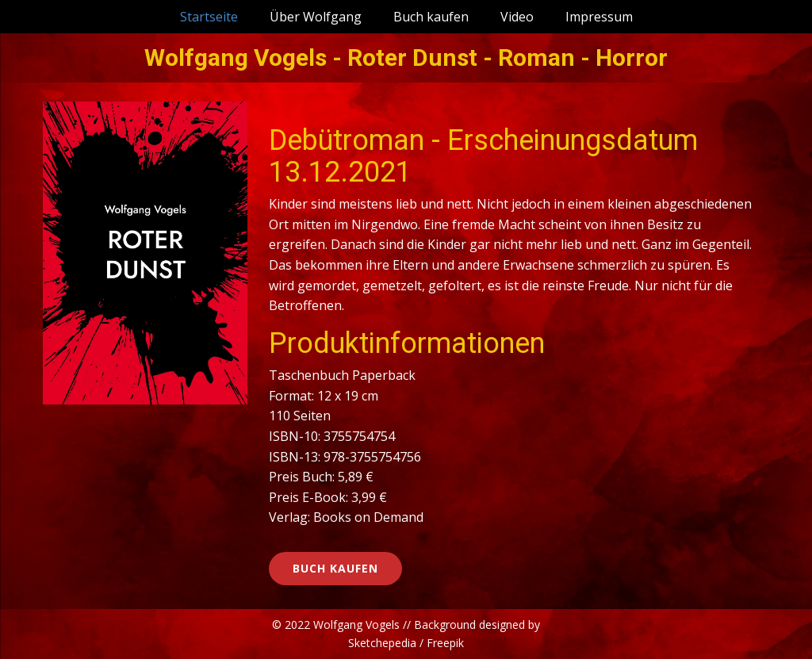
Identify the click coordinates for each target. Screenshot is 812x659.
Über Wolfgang (316, 17)
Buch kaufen (431, 17)
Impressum (599, 17)
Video (517, 17)
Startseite (209, 17)
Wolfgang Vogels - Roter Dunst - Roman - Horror (406, 57)
